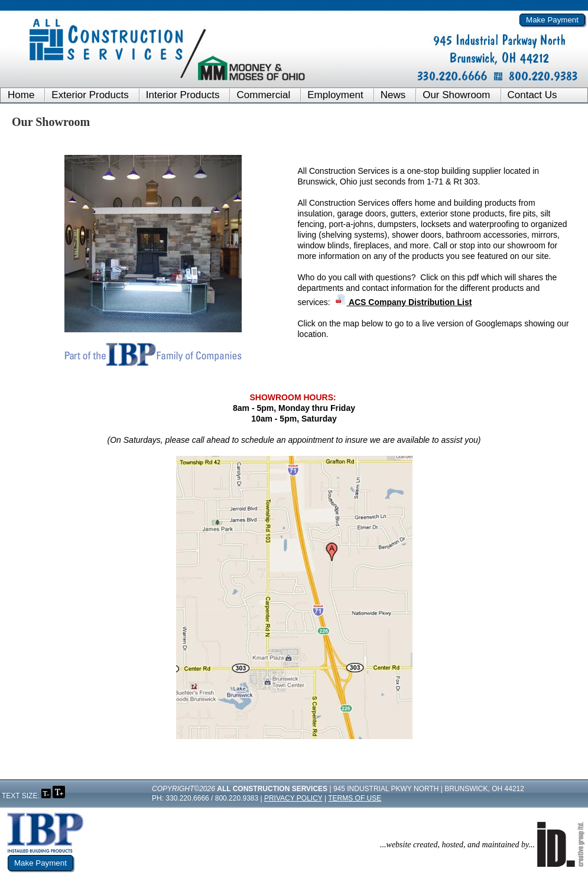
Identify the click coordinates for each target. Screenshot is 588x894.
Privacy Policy (293, 798)
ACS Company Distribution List (404, 302)
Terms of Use (355, 798)
